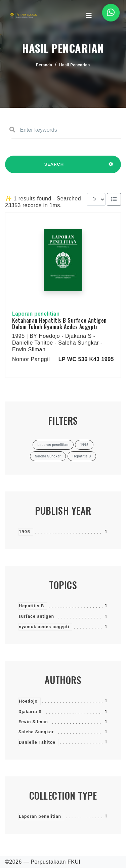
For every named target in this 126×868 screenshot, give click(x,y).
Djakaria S (30, 712)
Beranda (44, 65)
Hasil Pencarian (75, 65)
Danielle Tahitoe (37, 742)
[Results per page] (96, 199)
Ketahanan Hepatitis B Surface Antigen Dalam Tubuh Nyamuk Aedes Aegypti (59, 324)
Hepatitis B (31, 606)
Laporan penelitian (40, 816)
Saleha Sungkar (36, 732)
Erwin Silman (33, 722)
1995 (25, 532)
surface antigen (36, 616)
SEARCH (54, 167)
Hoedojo (28, 701)
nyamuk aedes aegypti (44, 627)
